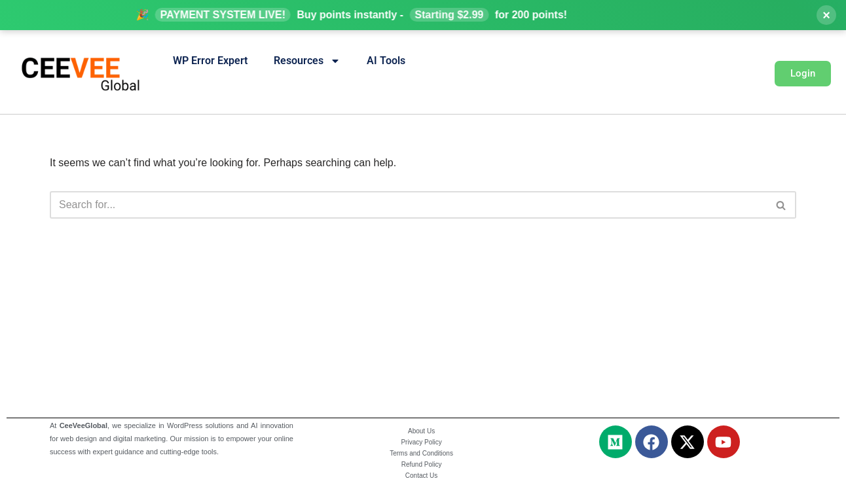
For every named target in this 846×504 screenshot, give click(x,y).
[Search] (408, 205)
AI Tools (386, 61)
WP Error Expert (210, 61)
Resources (307, 61)
